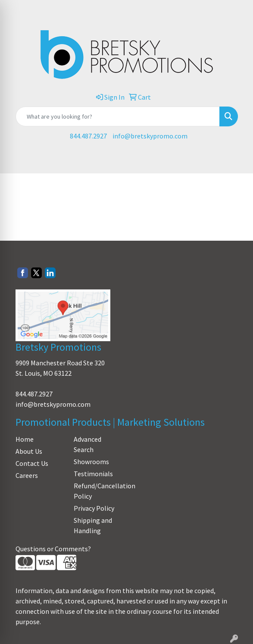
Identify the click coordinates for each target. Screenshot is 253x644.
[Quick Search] (118, 116)
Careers (27, 475)
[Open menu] (236, 161)
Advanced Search (87, 444)
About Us (29, 451)
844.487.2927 (88, 136)
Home (25, 439)
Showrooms (91, 462)
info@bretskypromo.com (150, 136)
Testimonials (93, 474)
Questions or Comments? (53, 549)
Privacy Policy (94, 508)
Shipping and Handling (93, 525)
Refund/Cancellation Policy (98, 491)
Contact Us (32, 463)
